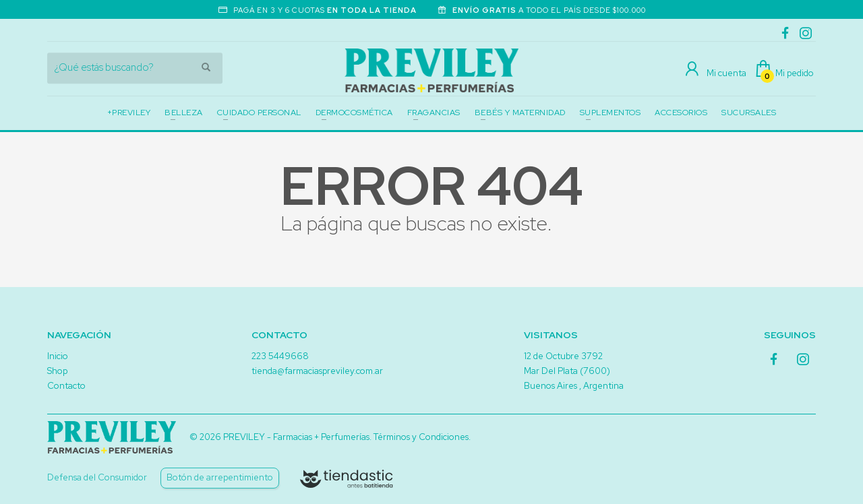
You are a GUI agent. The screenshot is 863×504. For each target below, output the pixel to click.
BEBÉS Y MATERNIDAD (520, 113)
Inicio (58, 356)
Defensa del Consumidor (97, 477)
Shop (57, 371)
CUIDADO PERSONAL (259, 113)
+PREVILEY (129, 113)
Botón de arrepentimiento (220, 477)
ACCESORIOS (681, 113)
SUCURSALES (749, 113)
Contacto (66, 386)
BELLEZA (184, 113)
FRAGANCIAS (434, 113)
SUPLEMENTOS (611, 113)
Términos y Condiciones (421, 437)
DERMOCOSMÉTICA (354, 113)
